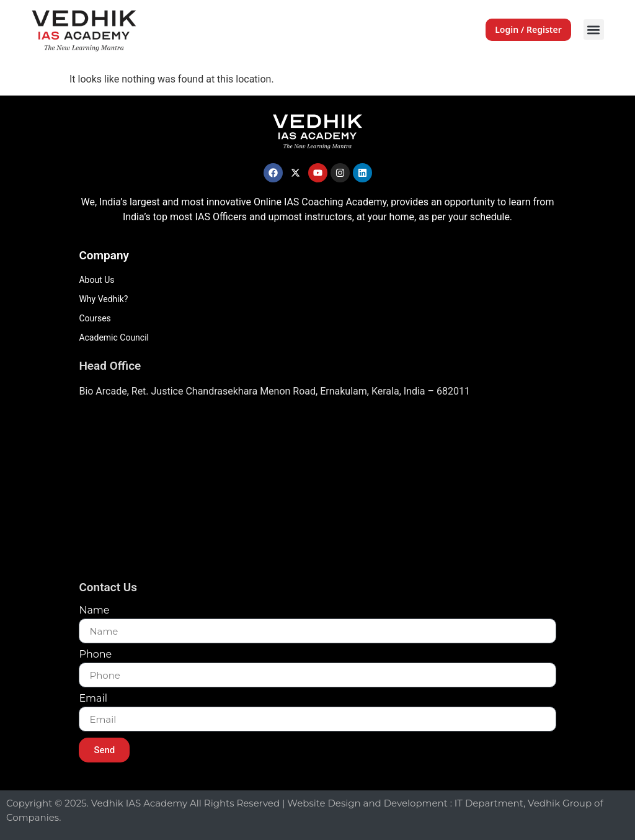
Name (94, 611)
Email (93, 699)
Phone (95, 655)
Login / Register (528, 29)
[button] (594, 29)
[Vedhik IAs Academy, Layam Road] (317, 493)
